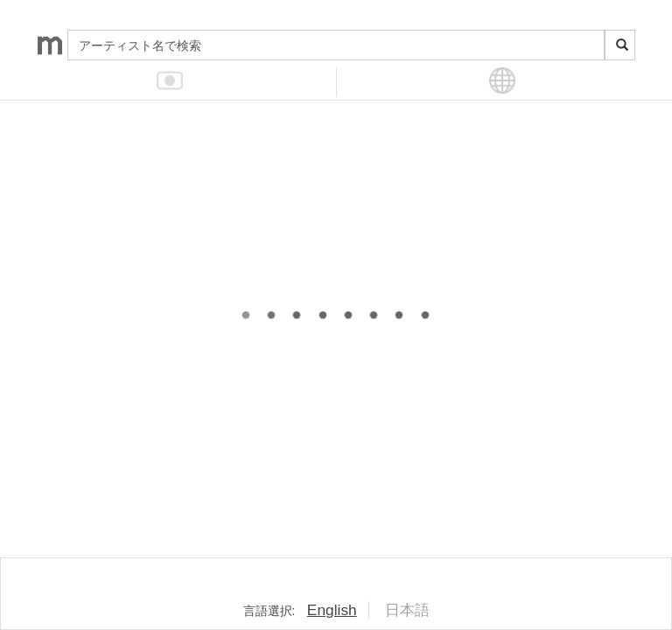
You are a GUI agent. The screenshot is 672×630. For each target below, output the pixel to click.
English (332, 610)
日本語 (407, 610)
